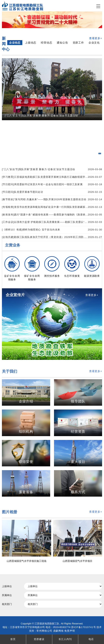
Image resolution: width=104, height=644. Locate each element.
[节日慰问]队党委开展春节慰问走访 (52, 232)
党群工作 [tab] (78, 43)
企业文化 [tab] (94, 43)
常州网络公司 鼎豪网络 (50, 631)
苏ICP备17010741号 (84, 627)
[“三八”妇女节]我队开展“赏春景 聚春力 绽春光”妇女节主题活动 (52, 209)
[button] (100, 153)
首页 (13, 639)
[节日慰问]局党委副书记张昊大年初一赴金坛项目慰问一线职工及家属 (52, 224)
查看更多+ (96, 39)
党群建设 (39, 639)
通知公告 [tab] (62, 43)
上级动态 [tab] (31, 43)
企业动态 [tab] (15, 43)
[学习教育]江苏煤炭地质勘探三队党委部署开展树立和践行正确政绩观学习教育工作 (52, 217)
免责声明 (70, 631)
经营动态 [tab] (46, 43)
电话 (91, 639)
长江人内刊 (65, 639)
